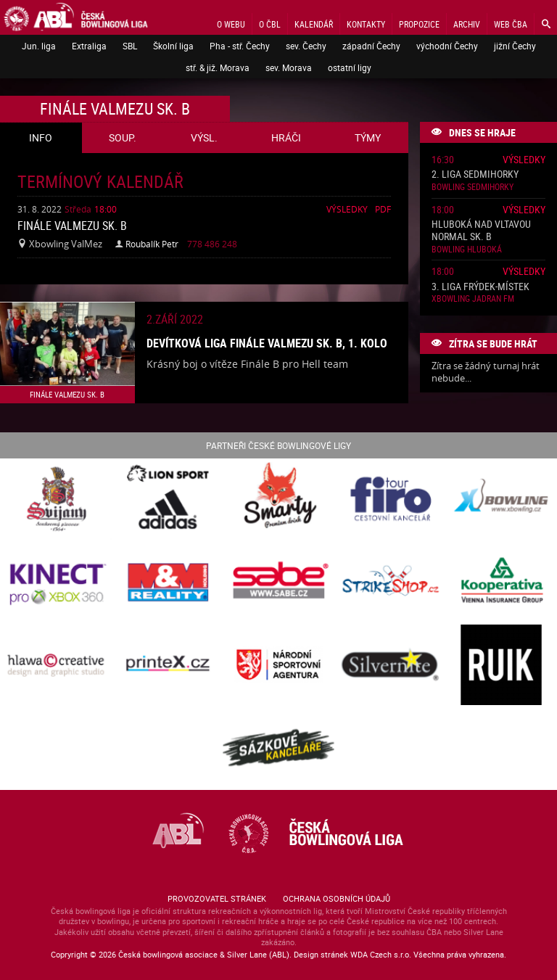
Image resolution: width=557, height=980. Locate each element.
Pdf (383, 209)
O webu (231, 24)
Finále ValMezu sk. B (72, 226)
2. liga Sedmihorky (475, 174)
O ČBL (270, 24)
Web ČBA (511, 24)
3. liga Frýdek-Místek (480, 287)
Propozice (419, 24)
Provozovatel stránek (217, 898)
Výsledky (347, 209)
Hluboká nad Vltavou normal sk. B (481, 231)
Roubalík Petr (152, 244)
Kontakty (366, 24)
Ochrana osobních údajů (337, 898)
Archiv (467, 24)
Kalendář (314, 24)
